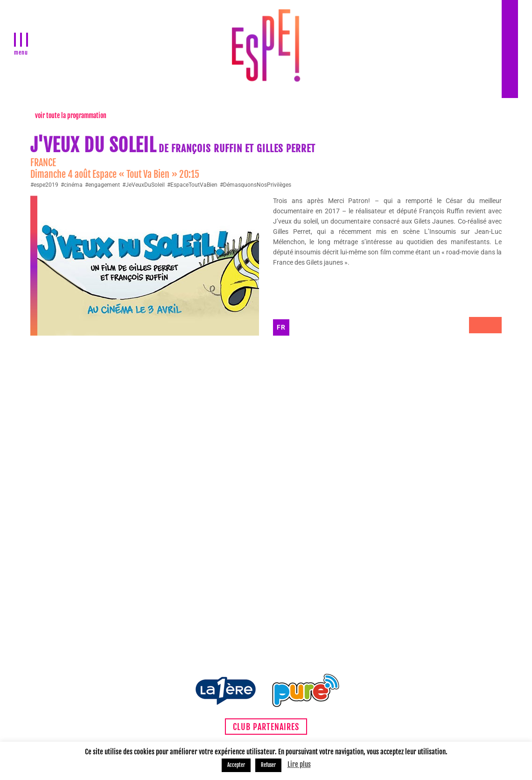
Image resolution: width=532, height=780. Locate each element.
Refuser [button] (268, 765)
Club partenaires (266, 727)
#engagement (102, 185)
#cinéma (72, 185)
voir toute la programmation (71, 116)
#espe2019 (44, 185)
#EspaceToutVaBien (192, 185)
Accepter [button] (236, 765)
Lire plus (299, 764)
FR (281, 327)
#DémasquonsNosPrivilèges (255, 185)
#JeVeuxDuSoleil (143, 185)
